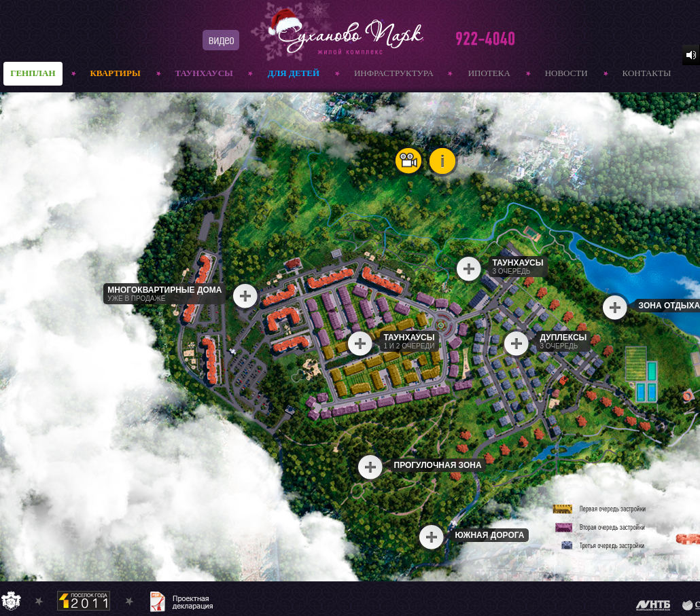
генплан (33, 73)
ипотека (489, 73)
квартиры (115, 73)
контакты (647, 73)
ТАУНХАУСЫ (204, 73)
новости (566, 73)
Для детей (294, 73)
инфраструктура (394, 73)
